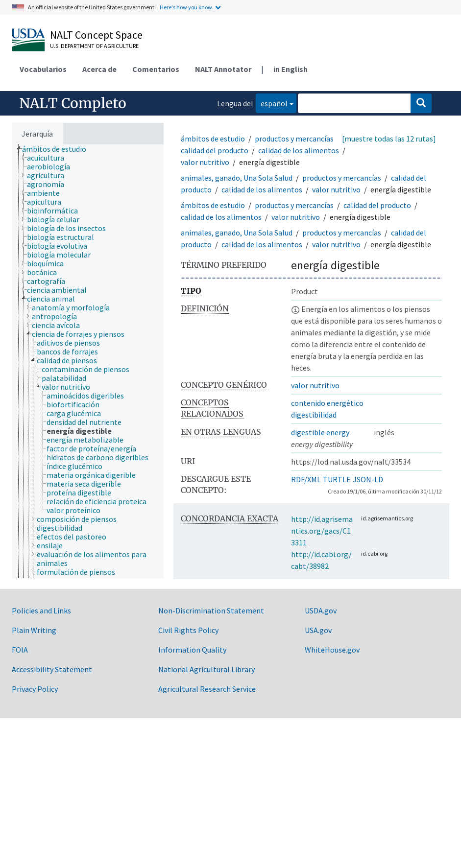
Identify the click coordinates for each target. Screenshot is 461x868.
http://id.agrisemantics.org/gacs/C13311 (322, 531)
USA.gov (318, 630)
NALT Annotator (223, 69)
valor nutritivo (205, 162)
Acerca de (99, 69)
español (272, 103)
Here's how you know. (187, 7)
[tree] (88, 361)
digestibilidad (314, 415)
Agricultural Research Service (207, 689)
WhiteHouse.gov (332, 650)
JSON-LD (368, 479)
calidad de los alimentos (299, 150)
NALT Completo (73, 103)
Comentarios (156, 69)
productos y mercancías (294, 139)
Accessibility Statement (52, 669)
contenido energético (327, 403)
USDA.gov (321, 610)
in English (291, 69)
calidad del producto (215, 150)
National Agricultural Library (206, 669)
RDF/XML (306, 479)
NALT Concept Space (96, 35)
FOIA (20, 650)
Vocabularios (43, 69)
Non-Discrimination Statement (211, 610)
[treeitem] (58, 149)
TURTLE (337, 479)
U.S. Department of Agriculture (94, 46)
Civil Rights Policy (188, 630)
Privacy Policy (35, 689)
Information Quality (192, 650)
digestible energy (320, 432)
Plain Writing (34, 630)
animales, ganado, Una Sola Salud (237, 178)
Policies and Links (41, 610)
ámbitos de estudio (213, 139)
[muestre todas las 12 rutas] (389, 139)
